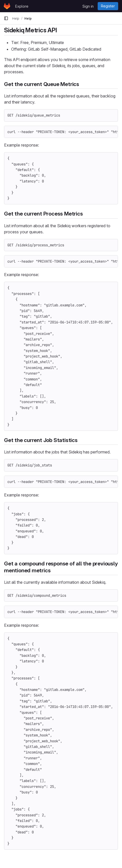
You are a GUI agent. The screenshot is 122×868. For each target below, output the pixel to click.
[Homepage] (7, 6)
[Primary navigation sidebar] (6, 18)
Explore (22, 6)
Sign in (88, 6)
